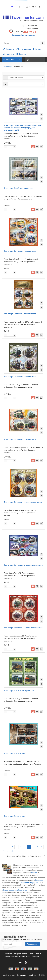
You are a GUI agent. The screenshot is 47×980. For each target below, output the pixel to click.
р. (21, 7)
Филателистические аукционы (18, 956)
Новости (8, 54)
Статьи (38, 954)
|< (4, 847)
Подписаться (33, 944)
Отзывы (21, 54)
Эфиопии (39, 880)
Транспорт (8, 67)
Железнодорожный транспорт (15, 890)
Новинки (8, 49)
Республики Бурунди (29, 883)
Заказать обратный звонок (23, 35)
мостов (34, 873)
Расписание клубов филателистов (19, 954)
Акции (37, 49)
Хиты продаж (23, 49)
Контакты (36, 956)
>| (12, 851)
